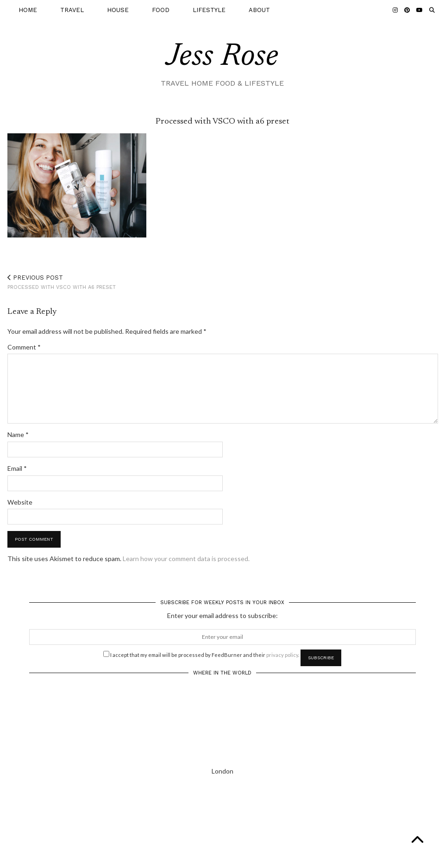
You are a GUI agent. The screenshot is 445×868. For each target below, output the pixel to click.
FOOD (161, 10)
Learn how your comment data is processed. (186, 559)
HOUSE (118, 10)
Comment (24, 347)
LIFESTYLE (209, 10)
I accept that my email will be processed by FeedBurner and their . (201, 654)
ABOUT (259, 10)
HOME (28, 10)
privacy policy (282, 655)
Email (17, 468)
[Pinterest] (407, 10)
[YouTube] (420, 10)
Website (20, 502)
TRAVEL (72, 10)
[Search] (432, 10)
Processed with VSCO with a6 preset (62, 282)
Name (18, 434)
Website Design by (395, 858)
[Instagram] (395, 10)
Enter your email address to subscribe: (222, 615)
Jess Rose (222, 57)
